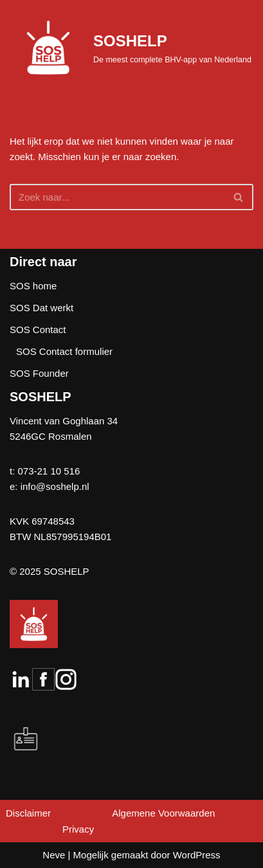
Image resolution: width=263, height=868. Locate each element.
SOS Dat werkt (41, 308)
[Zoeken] (117, 197)
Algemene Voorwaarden (163, 813)
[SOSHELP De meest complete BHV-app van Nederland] (131, 48)
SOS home (33, 286)
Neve (54, 855)
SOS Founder (39, 373)
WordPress (197, 855)
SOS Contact (38, 330)
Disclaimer (28, 813)
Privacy (78, 829)
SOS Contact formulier (64, 351)
